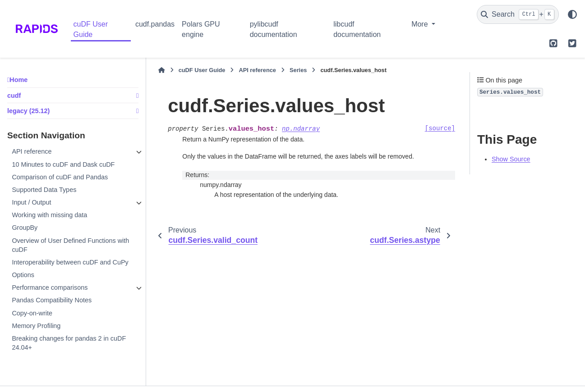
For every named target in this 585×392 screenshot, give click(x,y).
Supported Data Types (44, 190)
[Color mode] (572, 14)
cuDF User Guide (91, 29)
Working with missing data (49, 215)
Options (23, 275)
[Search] (518, 14)
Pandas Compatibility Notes (52, 300)
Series (298, 70)
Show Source (511, 159)
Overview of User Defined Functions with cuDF (70, 245)
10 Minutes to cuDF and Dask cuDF (63, 164)
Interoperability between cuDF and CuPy (70, 262)
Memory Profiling (36, 326)
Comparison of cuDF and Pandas (60, 177)
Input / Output (31, 202)
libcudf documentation (357, 29)
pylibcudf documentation (274, 29)
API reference (32, 151)
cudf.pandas (155, 24)
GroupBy (25, 228)
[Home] (161, 70)
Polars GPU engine (201, 29)
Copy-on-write (32, 313)
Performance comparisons (50, 287)
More (421, 24)
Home (18, 80)
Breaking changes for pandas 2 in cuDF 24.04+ (69, 343)
